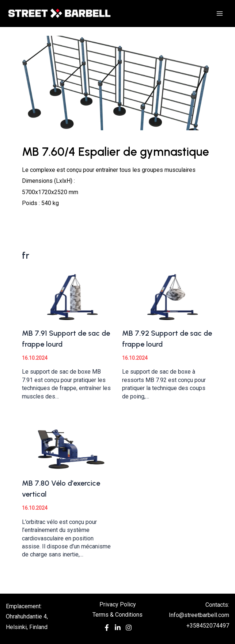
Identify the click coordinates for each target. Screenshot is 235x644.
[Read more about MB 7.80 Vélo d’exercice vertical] (67, 446)
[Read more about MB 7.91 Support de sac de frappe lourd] (67, 296)
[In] (118, 629)
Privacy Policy (118, 604)
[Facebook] (107, 629)
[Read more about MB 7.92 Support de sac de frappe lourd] (168, 296)
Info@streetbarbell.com (199, 615)
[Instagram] (129, 629)
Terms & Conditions (117, 615)
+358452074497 (208, 626)
